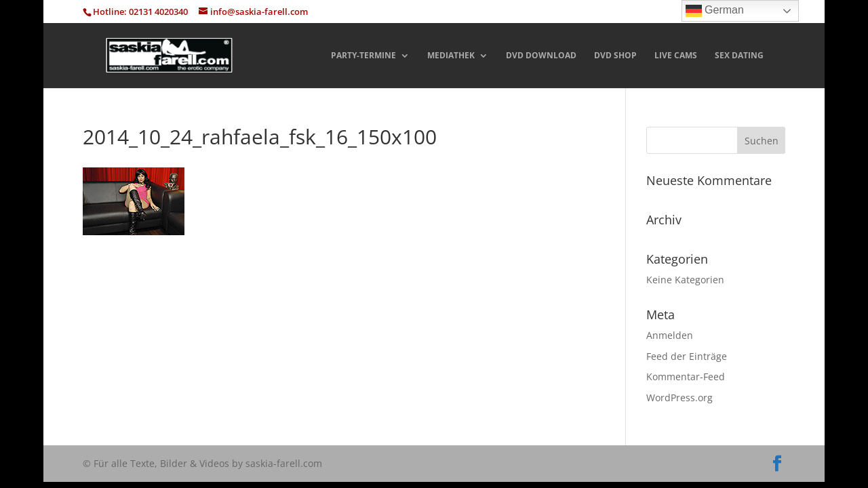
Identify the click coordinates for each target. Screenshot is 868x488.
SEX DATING (739, 56)
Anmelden (670, 335)
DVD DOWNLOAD (541, 56)
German (715, 11)
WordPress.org (679, 398)
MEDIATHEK (451, 56)
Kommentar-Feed (686, 377)
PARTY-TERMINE (363, 56)
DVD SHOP (615, 56)
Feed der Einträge (687, 356)
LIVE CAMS (676, 56)
